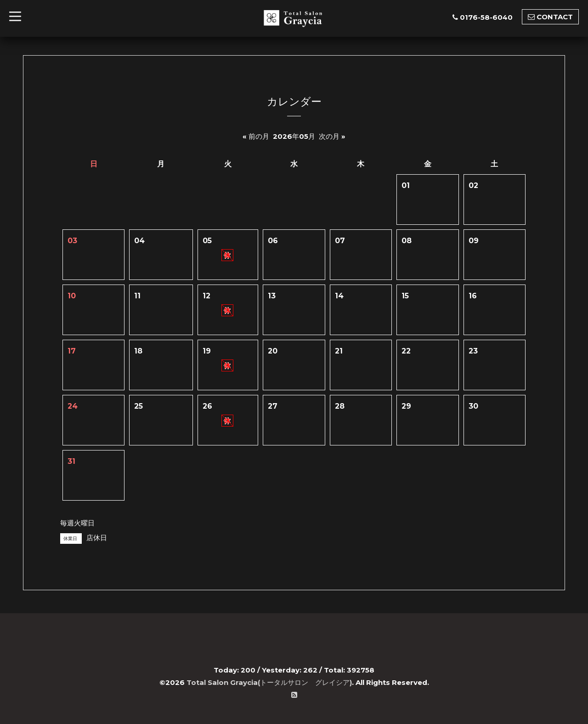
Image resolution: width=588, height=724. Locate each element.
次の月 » (332, 136)
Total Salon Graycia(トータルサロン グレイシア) (269, 682)
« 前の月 (256, 136)
